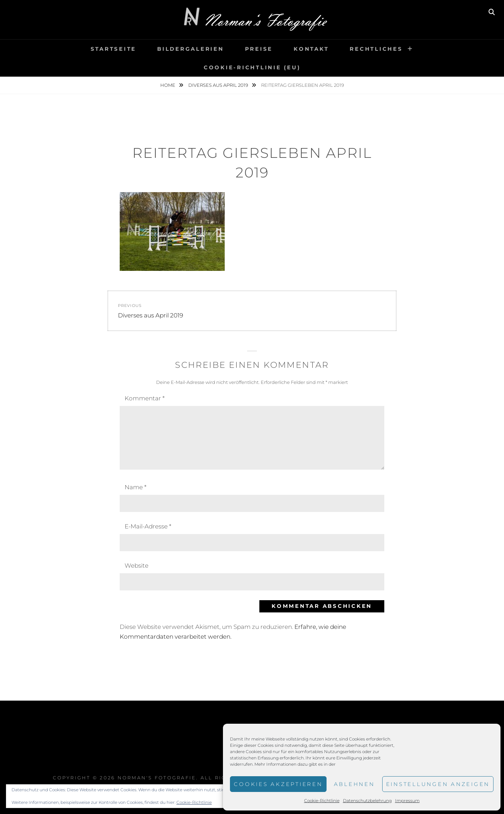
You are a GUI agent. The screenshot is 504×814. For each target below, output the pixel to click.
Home (168, 85)
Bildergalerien (191, 49)
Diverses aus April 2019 (219, 85)
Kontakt (311, 49)
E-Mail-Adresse (148, 526)
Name (135, 487)
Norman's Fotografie (157, 778)
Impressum (407, 801)
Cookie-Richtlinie (322, 801)
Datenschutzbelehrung (367, 801)
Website (136, 566)
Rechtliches (376, 49)
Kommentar (145, 398)
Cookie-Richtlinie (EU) (252, 67)
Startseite (114, 49)
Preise (259, 49)
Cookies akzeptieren (278, 784)
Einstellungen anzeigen (438, 784)
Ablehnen (354, 784)
